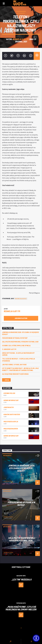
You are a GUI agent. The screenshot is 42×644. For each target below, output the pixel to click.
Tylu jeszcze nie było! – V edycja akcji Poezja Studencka (19, 360)
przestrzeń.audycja (11, 421)
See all (6, 380)
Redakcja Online (8, 481)
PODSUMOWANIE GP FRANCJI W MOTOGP (15, 338)
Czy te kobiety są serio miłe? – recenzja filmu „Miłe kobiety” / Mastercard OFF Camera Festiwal (20, 369)
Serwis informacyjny (11, 400)
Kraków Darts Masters (12, 414)
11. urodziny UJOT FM (9, 349)
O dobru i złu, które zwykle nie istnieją (16, 345)
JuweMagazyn (8, 407)
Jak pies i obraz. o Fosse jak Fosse (14, 364)
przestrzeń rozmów (11, 429)
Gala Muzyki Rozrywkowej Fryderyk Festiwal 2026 (20, 342)
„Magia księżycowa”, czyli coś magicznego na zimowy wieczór (21, 608)
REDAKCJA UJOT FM (21, 39)
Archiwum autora (21, 318)
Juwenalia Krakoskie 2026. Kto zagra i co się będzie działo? (20, 333)
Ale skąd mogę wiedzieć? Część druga (15, 374)
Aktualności (21, 13)
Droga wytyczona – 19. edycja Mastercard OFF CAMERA (18, 354)
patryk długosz (21, 299)
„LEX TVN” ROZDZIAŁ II (22, 579)
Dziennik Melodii (9, 393)
